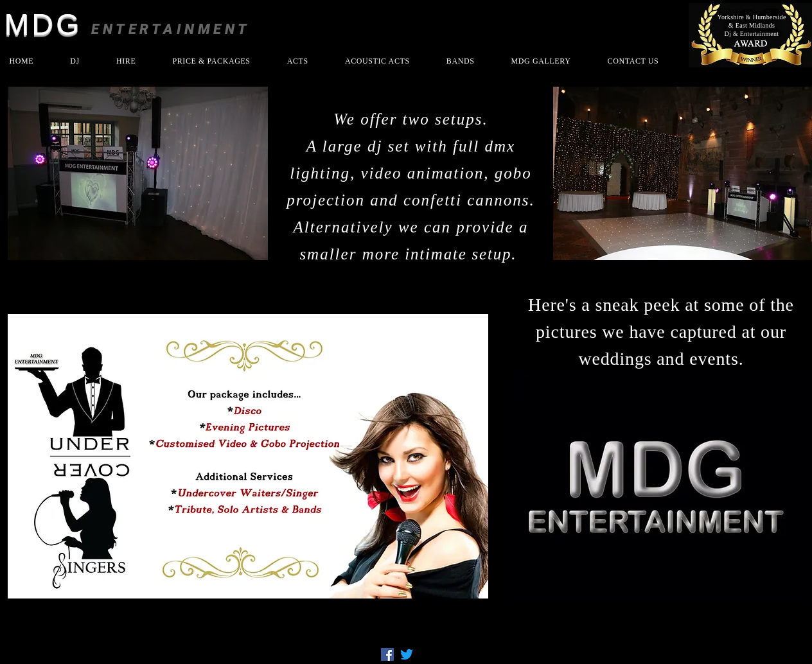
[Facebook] (387, 654)
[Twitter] (407, 654)
